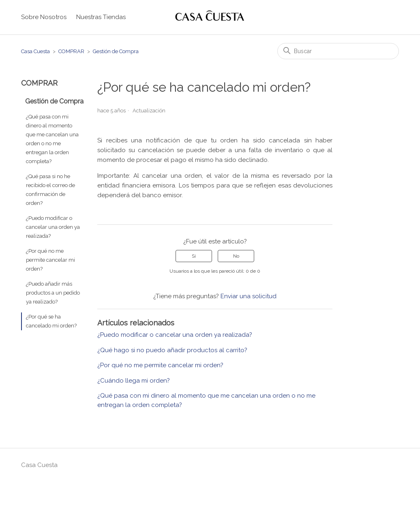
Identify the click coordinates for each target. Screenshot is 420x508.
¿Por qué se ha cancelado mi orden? (51, 321)
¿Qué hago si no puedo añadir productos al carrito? (172, 350)
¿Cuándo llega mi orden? (134, 381)
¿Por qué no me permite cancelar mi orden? (50, 260)
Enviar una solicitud (249, 296)
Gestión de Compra (116, 51)
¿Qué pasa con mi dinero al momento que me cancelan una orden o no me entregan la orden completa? (52, 139)
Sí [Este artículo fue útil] (194, 256)
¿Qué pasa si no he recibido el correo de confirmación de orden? (50, 190)
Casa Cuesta (35, 51)
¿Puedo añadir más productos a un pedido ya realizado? (53, 293)
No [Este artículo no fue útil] (236, 256)
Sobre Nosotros (44, 17)
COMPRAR (71, 51)
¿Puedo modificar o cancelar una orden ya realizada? (53, 227)
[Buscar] (338, 51)
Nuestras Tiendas (101, 17)
